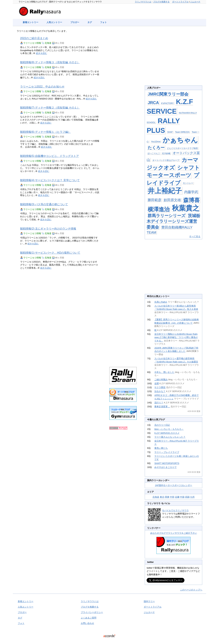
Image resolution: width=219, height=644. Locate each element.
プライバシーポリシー (92, 612)
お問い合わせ (87, 623)
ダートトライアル (180, 2)
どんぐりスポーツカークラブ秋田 (182, 148)
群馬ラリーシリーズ (167, 216)
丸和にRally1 (161, 302)
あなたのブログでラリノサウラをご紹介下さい (174, 533)
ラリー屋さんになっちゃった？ (170, 437)
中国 (182, 497)
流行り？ (159, 403)
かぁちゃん (180, 140)
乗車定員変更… (162, 407)
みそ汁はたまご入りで (165, 467)
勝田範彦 (154, 200)
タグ (90, 22)
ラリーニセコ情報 (32, 43)
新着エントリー (31, 22)
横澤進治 (159, 209)
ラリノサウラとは (143, 2)
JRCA (153, 103)
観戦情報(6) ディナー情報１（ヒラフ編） (46, 132)
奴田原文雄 (172, 200)
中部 (172, 497)
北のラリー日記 (162, 425)
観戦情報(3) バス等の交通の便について (44, 204)
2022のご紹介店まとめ (34, 38)
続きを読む (41, 53)
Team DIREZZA (182, 132)
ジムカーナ (195, 2)
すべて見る (195, 236)
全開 (157, 383)
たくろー (156, 148)
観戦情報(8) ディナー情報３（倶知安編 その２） (50, 62)
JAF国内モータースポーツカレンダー (174, 485)
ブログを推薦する (161, 2)
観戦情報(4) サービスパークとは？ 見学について (50, 180)
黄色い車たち (161, 448)
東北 (162, 497)
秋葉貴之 (186, 208)
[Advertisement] (123, 86)
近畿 (177, 497)
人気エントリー (54, 22)
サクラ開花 (160, 387)
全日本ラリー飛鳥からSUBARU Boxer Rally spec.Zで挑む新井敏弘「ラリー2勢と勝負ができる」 (176, 337)
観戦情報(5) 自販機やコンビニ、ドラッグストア (50, 156)
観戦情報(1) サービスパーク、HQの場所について (50, 253)
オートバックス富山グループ (166, 160)
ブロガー (75, 22)
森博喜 (191, 200)
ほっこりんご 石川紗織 (159, 153)
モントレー (188, 183)
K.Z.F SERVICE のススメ (167, 433)
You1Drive (156, 142)
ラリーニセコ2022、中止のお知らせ (42, 87)
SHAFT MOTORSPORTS (167, 463)
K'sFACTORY (167, 103)
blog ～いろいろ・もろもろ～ (169, 429)
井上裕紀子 (165, 191)
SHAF (170, 132)
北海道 (48, 43)
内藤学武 (191, 192)
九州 (192, 497)
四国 (187, 497)
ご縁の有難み (161, 380)
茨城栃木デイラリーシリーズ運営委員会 (173, 221)
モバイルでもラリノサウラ (175, 510)
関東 (167, 497)
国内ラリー (149, 601)
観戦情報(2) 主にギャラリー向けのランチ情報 (48, 229)
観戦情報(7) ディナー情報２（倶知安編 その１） (50, 108)
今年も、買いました (164, 372)
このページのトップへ (191, 590)
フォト (103, 22)
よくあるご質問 (89, 618)
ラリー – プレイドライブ (167, 452)
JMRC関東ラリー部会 (168, 94)
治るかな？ (160, 391)
